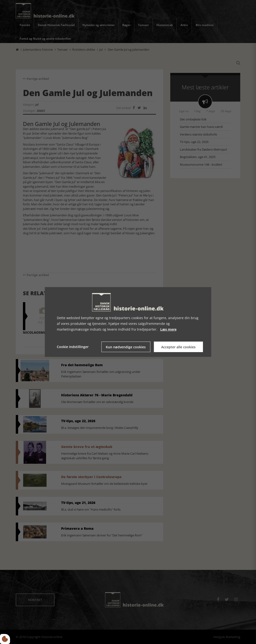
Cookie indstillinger (73, 347)
